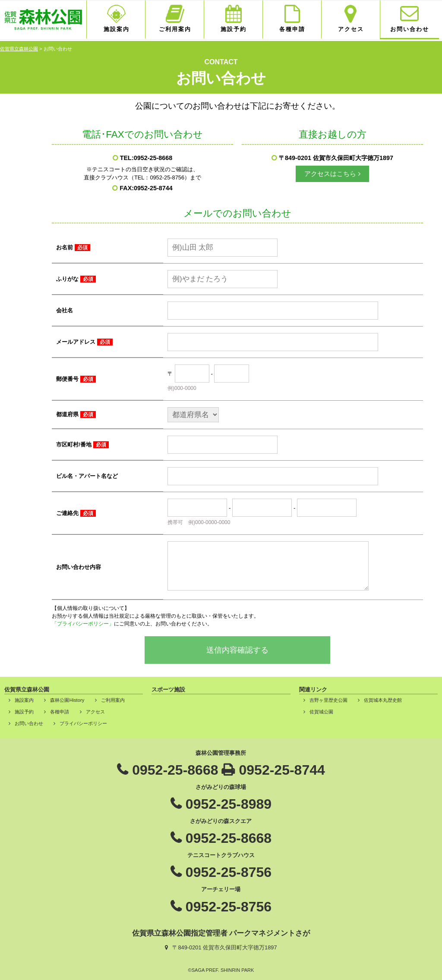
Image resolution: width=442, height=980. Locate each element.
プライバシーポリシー (83, 723)
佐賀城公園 (321, 712)
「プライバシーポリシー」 (83, 624)
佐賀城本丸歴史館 (383, 700)
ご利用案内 (175, 29)
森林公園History (67, 700)
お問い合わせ (410, 29)
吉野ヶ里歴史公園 (328, 700)
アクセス (351, 29)
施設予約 (234, 29)
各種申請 (292, 29)
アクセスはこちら (330, 174)
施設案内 (117, 29)
